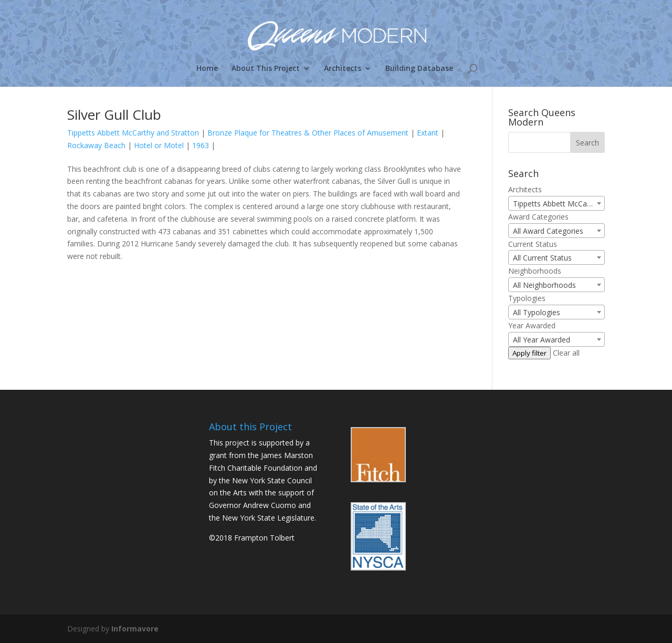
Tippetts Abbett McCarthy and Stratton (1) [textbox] (559, 204)
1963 (201, 145)
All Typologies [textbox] (537, 312)
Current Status (533, 244)
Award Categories (538, 217)
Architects (343, 69)
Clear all (566, 353)
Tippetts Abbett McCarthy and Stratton (133, 133)
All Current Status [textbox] (542, 258)
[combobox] (556, 203)
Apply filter (529, 353)
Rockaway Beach (96, 145)
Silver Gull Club (114, 115)
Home (207, 69)
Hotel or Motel (159, 145)
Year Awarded (532, 325)
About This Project (266, 69)
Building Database (419, 69)
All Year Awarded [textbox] (542, 340)
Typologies (527, 298)
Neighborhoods (535, 271)
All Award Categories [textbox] (548, 231)
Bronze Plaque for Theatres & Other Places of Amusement (308, 133)
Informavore (135, 629)
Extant (428, 133)
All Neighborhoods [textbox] (544, 285)
